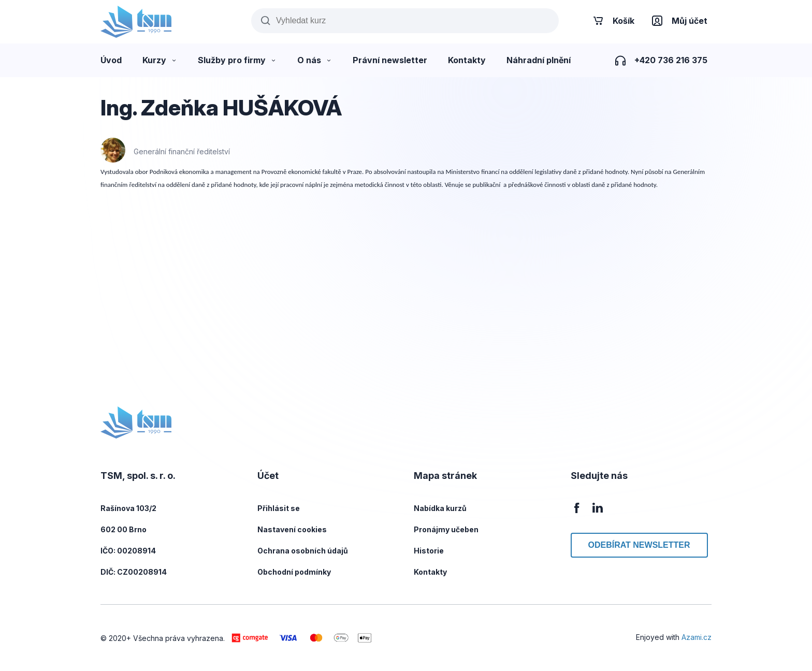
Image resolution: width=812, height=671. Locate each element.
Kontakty (430, 572)
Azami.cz (697, 637)
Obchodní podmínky (294, 572)
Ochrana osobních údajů (303, 551)
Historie (429, 551)
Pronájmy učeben (446, 529)
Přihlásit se (279, 508)
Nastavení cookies (292, 529)
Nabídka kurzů (440, 508)
